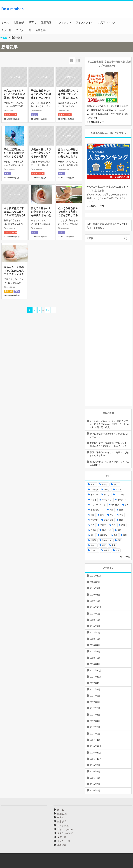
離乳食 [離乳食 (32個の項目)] (107, 550)
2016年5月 (95, 790)
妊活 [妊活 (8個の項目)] (92, 525)
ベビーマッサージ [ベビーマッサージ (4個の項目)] (98, 505)
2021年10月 (96, 576)
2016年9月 (95, 765)
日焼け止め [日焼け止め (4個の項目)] (107, 530)
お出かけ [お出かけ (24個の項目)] (94, 490)
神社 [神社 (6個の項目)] (125, 535)
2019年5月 (95, 601)
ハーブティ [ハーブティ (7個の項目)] (107, 500)
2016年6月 (95, 784)
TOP (4, 38)
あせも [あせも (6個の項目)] (105, 485)
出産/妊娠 (19, 22)
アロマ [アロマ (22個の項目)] (118, 490)
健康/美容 (46, 22)
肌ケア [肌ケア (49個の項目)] (93, 545)
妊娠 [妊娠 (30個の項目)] (121, 515)
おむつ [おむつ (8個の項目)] (116, 485)
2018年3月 (95, 652)
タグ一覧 (6, 30)
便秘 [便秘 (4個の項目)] (121, 510)
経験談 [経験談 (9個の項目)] (93, 540)
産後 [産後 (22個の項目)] (115, 535)
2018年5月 (95, 639)
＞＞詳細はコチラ (95, 122)
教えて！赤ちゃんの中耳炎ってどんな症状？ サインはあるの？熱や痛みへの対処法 (41, 215)
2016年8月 (95, 772)
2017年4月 (95, 721)
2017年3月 (95, 727)
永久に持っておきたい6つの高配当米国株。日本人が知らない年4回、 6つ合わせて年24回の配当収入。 (110, 424)
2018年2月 (95, 658)
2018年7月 (95, 626)
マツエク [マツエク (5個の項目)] (115, 505)
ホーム (5, 22)
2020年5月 (95, 582)
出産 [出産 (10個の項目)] (102, 515)
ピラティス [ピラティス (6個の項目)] (122, 500)
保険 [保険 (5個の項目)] (92, 515)
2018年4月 (95, 645)
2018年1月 (95, 664)
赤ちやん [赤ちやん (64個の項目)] (94, 550)
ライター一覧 (23, 30)
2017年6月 (95, 708)
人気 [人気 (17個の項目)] (111, 510)
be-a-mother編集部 (12, 119)
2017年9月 (95, 689)
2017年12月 (96, 670)
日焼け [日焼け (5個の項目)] (93, 530)
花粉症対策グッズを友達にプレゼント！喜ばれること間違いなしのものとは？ (68, 98)
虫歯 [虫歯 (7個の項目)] (114, 545)
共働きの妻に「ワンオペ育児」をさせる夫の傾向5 (41, 153)
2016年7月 (95, 778)
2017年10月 (96, 683)
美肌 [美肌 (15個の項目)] (119, 540)
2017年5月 (95, 715)
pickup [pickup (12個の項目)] (93, 485)
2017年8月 (95, 696)
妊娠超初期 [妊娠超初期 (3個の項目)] (109, 520)
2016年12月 (96, 746)
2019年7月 (95, 588)
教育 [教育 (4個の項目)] (123, 525)
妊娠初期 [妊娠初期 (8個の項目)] (94, 520)
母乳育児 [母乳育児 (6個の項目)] (104, 535)
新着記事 (41, 30)
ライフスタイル (84, 22)
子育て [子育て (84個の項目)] (103, 525)
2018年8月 (95, 620)
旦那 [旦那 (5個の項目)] (119, 530)
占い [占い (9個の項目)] (112, 515)
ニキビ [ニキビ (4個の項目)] (93, 500)
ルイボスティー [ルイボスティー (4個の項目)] (97, 510)
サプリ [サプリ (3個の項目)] (107, 495)
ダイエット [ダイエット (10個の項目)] (120, 495)
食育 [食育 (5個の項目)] (117, 550)
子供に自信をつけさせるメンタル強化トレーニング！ (41, 94)
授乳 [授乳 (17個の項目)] (114, 525)
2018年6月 (95, 633)
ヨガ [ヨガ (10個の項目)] (127, 505)
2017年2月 (95, 734)
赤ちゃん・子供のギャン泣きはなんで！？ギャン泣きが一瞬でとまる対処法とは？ (14, 274)
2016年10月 (96, 759)
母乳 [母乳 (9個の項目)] (92, 535)
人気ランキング (107, 22)
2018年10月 (96, 607)
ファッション (64, 22)
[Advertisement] (107, 12)
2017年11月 (96, 677)
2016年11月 (96, 753)
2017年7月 (95, 702)
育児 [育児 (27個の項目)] (104, 545)
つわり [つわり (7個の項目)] (107, 490)
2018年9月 (95, 614)
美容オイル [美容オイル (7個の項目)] (107, 540)
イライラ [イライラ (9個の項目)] (94, 495)
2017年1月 (95, 740)
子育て (33, 22)
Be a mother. (13, 9)
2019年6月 (95, 595)
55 (48, 310)
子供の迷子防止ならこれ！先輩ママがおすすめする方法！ (109, 454)
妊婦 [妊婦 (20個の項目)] (121, 520)
